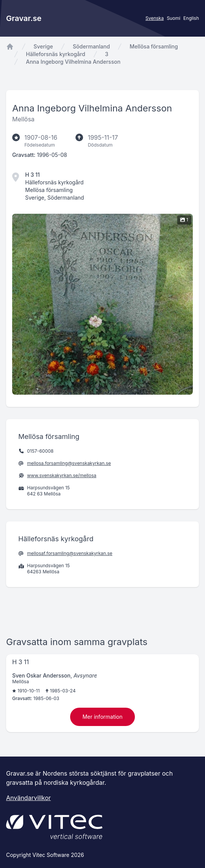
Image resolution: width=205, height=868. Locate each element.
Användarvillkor (28, 798)
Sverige (43, 46)
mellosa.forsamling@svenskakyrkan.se (69, 463)
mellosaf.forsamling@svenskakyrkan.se (70, 553)
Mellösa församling (154, 46)
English (191, 18)
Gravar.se (24, 18)
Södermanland (91, 46)
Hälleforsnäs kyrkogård (56, 54)
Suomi (174, 18)
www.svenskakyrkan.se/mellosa (62, 475)
